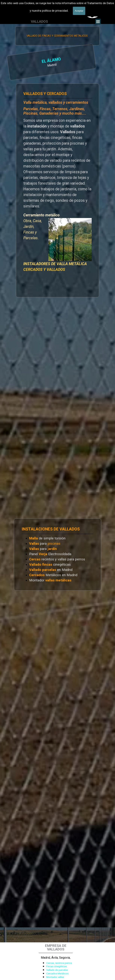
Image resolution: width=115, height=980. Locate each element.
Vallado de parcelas (57, 970)
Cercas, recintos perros (59, 963)
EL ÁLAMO (32, 61)
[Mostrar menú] (98, 22)
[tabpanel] (33, 62)
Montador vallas (55, 977)
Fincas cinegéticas (57, 966)
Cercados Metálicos (57, 974)
